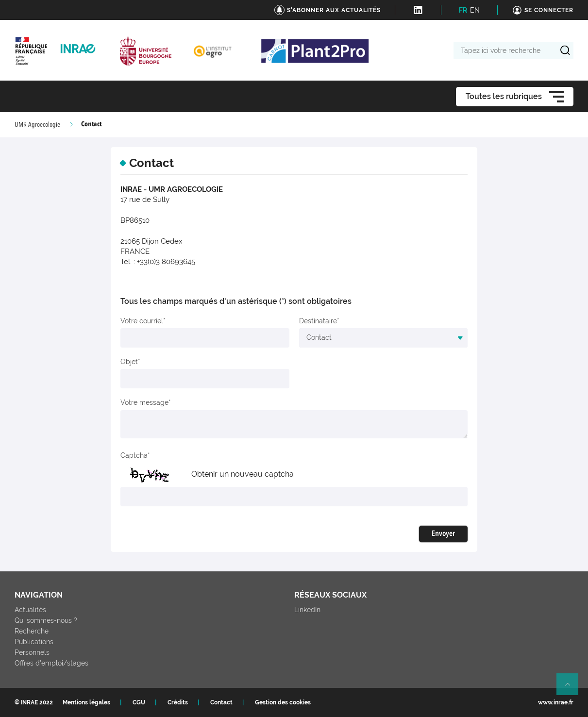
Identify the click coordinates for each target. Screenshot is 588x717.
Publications (34, 642)
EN (475, 10)
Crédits (178, 702)
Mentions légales (86, 702)
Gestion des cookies (283, 702)
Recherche (32, 631)
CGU (139, 702)
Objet (129, 362)
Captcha (134, 455)
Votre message (144, 402)
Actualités (30, 610)
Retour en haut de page (571, 688)
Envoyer (443, 534)
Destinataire (318, 321)
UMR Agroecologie (37, 125)
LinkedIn (307, 610)
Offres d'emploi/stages (51, 663)
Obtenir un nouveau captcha (243, 474)
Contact (221, 702)
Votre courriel (142, 321)
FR (463, 10)
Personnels (32, 652)
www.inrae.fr (556, 702)
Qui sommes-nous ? (46, 620)
